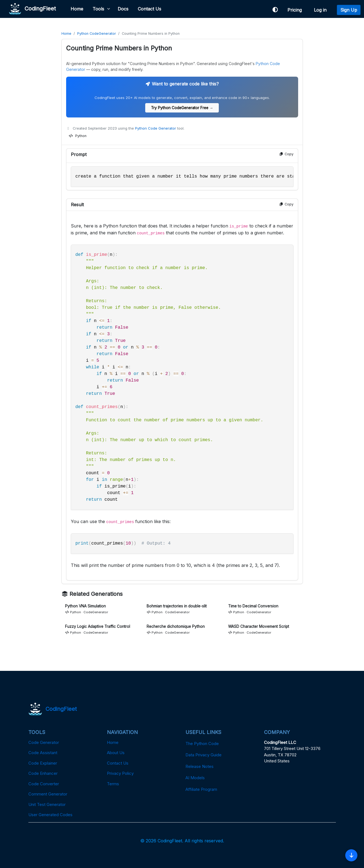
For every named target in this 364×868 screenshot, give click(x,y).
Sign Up (349, 10)
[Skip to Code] (351, 855)
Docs (123, 9)
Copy (286, 154)
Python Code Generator (156, 128)
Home (77, 9)
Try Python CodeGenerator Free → (182, 108)
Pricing (296, 10)
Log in (322, 10)
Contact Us (149, 9)
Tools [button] (98, 9)
